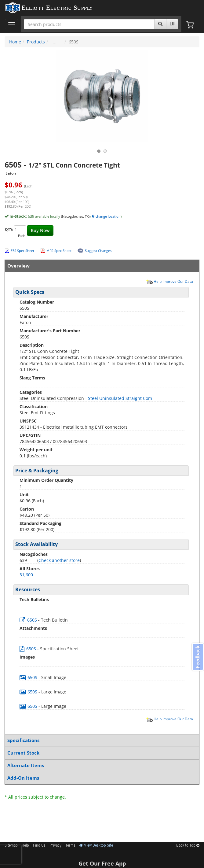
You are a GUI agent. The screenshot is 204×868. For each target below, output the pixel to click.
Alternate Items (101, 765)
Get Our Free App (102, 863)
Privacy (55, 846)
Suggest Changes (98, 251)
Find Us (39, 846)
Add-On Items (101, 778)
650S (29, 620)
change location (106, 216)
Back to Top (188, 846)
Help (25, 846)
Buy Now (40, 230)
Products (36, 42)
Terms (70, 846)
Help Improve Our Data (169, 281)
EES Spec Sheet (22, 251)
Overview (101, 266)
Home (15, 42)
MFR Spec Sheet (59, 251)
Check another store (59, 560)
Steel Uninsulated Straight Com (120, 398)
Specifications (101, 740)
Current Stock (101, 753)
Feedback (198, 657)
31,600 (26, 575)
